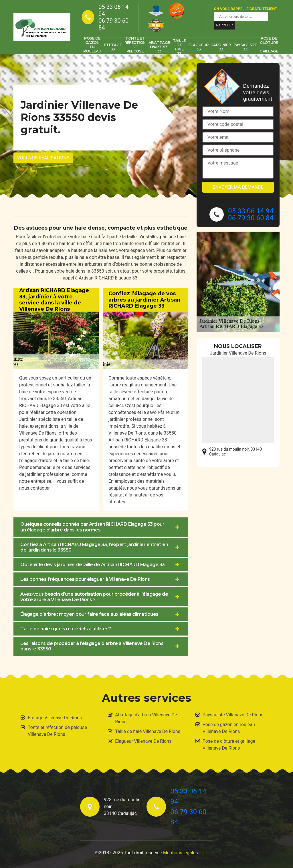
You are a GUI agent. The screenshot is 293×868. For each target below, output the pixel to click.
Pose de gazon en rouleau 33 (92, 47)
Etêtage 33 (113, 47)
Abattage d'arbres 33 (159, 47)
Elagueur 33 (199, 47)
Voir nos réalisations (43, 158)
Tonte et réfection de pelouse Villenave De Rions (57, 731)
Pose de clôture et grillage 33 (269, 47)
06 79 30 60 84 (113, 24)
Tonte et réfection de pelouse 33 (135, 47)
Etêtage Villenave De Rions (55, 718)
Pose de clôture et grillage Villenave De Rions (229, 745)
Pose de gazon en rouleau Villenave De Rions (229, 728)
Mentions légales (180, 853)
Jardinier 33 (221, 47)
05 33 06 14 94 (113, 10)
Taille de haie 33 (179, 47)
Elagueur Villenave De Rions (143, 741)
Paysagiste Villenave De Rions (233, 715)
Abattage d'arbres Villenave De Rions (146, 718)
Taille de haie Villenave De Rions (148, 731)
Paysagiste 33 (245, 47)
